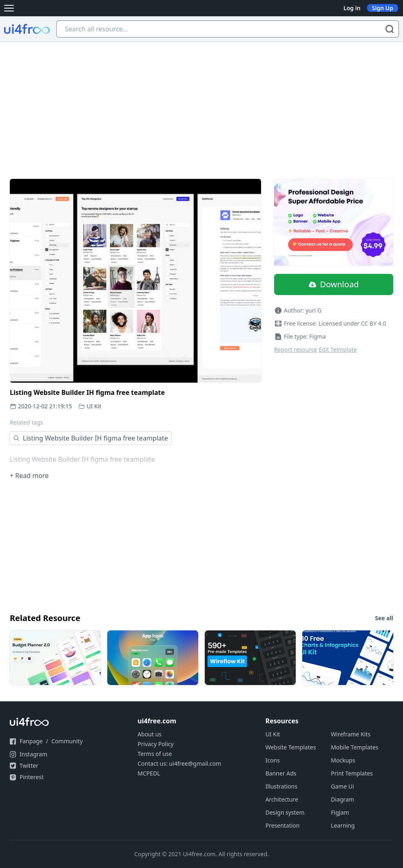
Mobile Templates (354, 747)
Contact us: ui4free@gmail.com (179, 763)
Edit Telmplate (338, 349)
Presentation (283, 825)
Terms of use (155, 754)
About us (149, 734)
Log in (352, 8)
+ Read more (29, 476)
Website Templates (291, 747)
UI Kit (94, 406)
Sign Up (383, 8)
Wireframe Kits (351, 734)
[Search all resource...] (228, 29)
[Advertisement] (201, 103)
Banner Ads (281, 773)
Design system (285, 812)
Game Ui (342, 786)
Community (67, 741)
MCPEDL (149, 773)
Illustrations (281, 786)
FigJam (340, 812)
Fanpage (31, 741)
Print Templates (352, 773)
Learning (343, 825)
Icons (273, 760)
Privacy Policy (155, 744)
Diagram (342, 799)
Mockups (343, 760)
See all (384, 618)
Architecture (282, 799)
